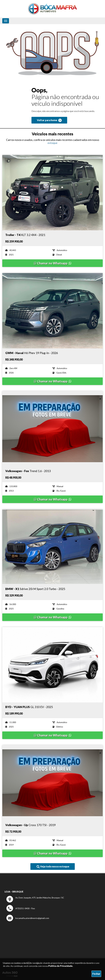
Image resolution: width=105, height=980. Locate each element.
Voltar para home (49, 120)
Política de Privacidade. (61, 966)
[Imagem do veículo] (52, 193)
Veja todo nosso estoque (53, 867)
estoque (52, 143)
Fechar (96, 974)
